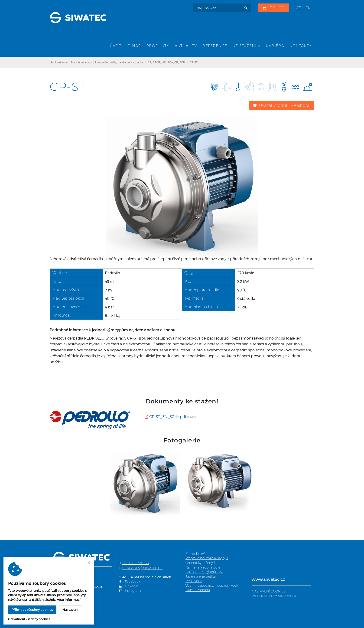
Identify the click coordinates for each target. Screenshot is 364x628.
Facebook (130, 582)
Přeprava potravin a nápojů (207, 559)
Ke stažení (246, 46)
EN (308, 8)
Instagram (130, 591)
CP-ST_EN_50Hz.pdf (168, 417)
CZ (298, 8)
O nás (134, 46)
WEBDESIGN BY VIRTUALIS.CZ (276, 596)
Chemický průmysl (200, 563)
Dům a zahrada (198, 591)
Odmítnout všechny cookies (29, 619)
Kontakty (301, 46)
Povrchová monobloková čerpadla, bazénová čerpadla (107, 63)
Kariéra (275, 46)
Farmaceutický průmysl (204, 572)
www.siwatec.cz (268, 580)
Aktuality (186, 46)
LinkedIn (129, 587)
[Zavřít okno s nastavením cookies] (89, 563)
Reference (215, 46)
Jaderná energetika (201, 577)
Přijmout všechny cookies (32, 610)
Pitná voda (194, 581)
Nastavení (70, 610)
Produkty (158, 46)
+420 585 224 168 (135, 563)
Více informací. (69, 600)
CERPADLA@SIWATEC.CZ (142, 568)
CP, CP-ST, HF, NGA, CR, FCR (166, 63)
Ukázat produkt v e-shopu (282, 106)
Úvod (116, 46)
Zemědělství (195, 554)
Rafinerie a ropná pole (203, 568)
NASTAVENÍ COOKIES (268, 592)
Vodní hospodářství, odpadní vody (212, 586)
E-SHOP (273, 8)
